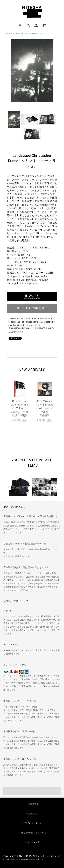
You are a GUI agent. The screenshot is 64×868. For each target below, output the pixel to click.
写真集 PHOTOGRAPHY (19, 33)
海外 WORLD (37, 33)
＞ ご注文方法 (32, 804)
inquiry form (34, 325)
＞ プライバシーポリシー (32, 823)
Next (52, 409)
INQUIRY (32, 297)
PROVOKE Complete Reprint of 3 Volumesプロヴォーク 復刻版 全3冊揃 (19, 408)
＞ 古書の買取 (32, 814)
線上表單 (19, 332)
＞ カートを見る (32, 842)
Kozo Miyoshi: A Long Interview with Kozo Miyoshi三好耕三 (45, 408)
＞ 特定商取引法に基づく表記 (32, 833)
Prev (12, 409)
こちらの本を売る (32, 308)
